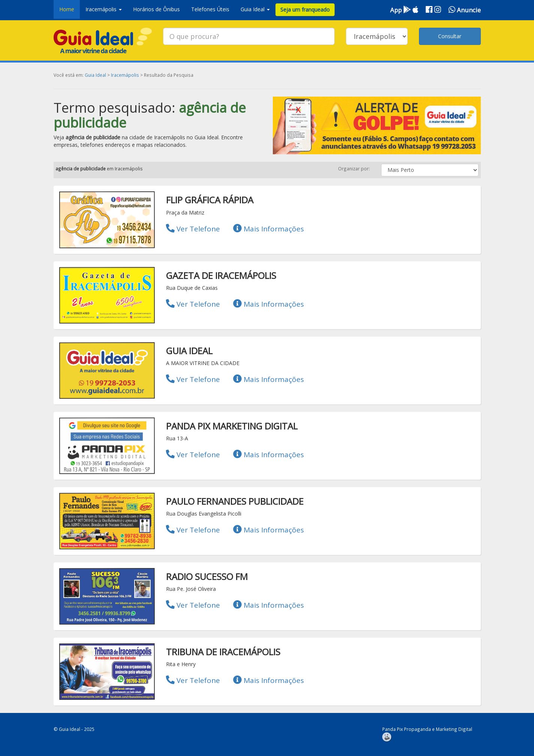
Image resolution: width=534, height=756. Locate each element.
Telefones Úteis (210, 9)
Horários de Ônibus (156, 9)
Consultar (450, 36)
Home (67, 9)
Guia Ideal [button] (255, 9)
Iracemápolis (125, 75)
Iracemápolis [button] (104, 9)
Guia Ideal (95, 75)
